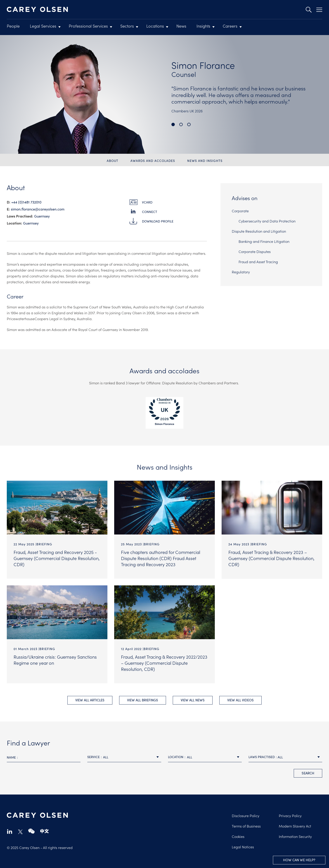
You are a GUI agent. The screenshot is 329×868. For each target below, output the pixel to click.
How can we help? (299, 860)
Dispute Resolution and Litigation (259, 231)
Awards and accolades (153, 161)
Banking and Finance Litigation (264, 241)
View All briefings (143, 699)
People (13, 26)
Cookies (238, 836)
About (112, 161)
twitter (20, 831)
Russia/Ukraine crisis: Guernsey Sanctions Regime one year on (55, 659)
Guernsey (42, 216)
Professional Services (88, 26)
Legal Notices (243, 846)
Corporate (240, 211)
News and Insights (205, 161)
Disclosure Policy (246, 815)
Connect (150, 212)
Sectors (127, 26)
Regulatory (241, 272)
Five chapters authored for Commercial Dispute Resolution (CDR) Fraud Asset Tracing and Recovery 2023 (161, 558)
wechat (31, 831)
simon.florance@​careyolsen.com (38, 209)
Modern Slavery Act (295, 825)
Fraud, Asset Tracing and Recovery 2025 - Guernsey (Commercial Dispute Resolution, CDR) (57, 558)
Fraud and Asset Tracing (258, 262)
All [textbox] (106, 757)
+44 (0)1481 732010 (26, 202)
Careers (230, 26)
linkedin (10, 831)
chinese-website (45, 831)
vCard (147, 202)
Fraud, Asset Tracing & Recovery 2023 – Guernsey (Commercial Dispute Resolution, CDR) (271, 558)
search (308, 772)
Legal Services (43, 26)
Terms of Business (246, 825)
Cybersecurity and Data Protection (267, 221)
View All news (193, 699)
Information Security (295, 836)
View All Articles (90, 699)
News (181, 26)
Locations (155, 26)
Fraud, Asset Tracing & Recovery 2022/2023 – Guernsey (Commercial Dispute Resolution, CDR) (164, 662)
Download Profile (158, 221)
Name (11, 757)
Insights (203, 26)
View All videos (240, 699)
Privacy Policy (290, 815)
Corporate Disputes (255, 251)
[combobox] (124, 757)
